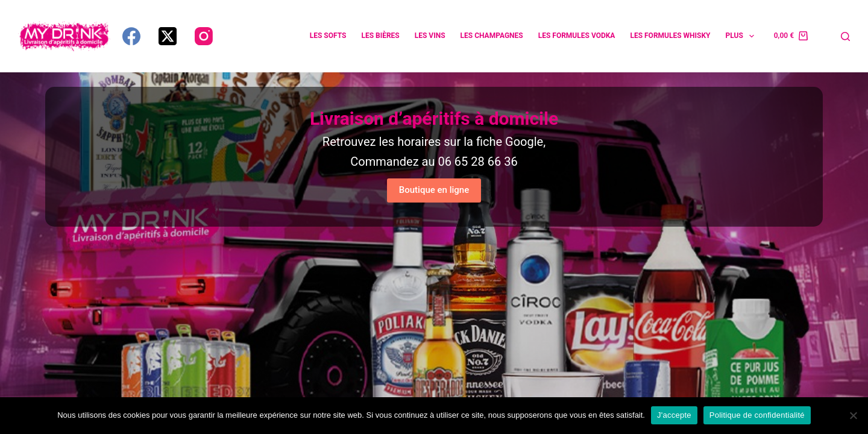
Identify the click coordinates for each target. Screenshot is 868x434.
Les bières (380, 36)
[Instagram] (204, 36)
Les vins (430, 36)
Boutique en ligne (434, 190)
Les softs (328, 36)
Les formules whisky (670, 36)
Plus (743, 36)
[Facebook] (131, 36)
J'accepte (674, 415)
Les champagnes (492, 36)
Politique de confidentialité (757, 415)
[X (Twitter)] (168, 36)
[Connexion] (824, 36)
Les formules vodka (577, 36)
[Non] (853, 415)
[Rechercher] (845, 36)
